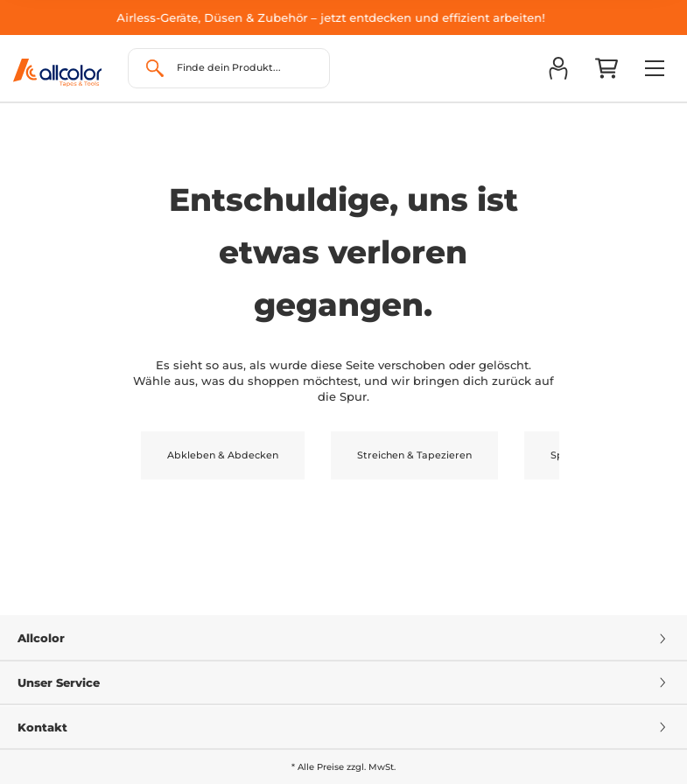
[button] (558, 68)
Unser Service (343, 682)
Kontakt (343, 727)
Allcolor (343, 638)
